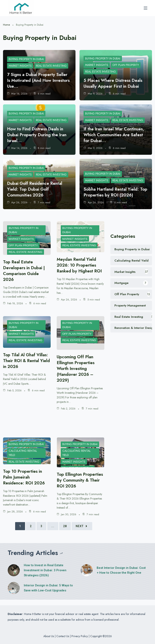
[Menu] (146, 8)
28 (65, 532)
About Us (49, 636)
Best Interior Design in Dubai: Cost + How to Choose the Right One (121, 576)
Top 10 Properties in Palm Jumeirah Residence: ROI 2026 (25, 477)
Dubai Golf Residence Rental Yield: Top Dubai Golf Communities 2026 (36, 189)
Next (82, 532)
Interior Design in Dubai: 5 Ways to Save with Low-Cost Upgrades (48, 594)
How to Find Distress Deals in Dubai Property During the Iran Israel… (38, 135)
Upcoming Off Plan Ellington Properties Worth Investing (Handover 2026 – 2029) (76, 368)
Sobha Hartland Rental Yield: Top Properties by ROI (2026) (114, 192)
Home (6, 25)
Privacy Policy (80, 636)
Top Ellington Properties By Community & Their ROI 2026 (80, 483)
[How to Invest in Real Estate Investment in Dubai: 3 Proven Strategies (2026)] (14, 576)
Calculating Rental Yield (23, 458)
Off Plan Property (126, 65)
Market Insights (20, 66)
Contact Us (63, 636)
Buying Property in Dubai (27, 59)
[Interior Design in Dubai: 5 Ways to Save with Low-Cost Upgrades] (14, 594)
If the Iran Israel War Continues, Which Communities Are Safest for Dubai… (116, 135)
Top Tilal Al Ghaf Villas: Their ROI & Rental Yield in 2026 (24, 360)
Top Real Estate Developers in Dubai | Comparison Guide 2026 (25, 271)
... (53, 532)
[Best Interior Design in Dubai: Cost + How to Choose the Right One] (87, 576)
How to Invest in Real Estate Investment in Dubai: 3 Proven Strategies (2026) (45, 576)
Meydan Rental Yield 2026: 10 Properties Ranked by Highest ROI (80, 265)
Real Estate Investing (52, 66)
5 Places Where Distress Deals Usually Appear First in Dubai (115, 83)
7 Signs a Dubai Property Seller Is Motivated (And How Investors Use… (39, 80)
